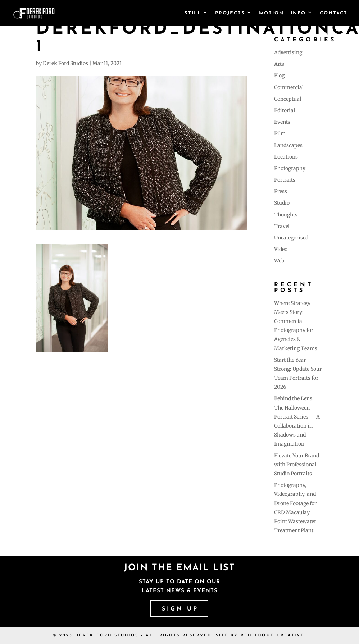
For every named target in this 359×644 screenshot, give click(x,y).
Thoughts (286, 215)
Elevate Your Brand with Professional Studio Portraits (297, 465)
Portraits (285, 180)
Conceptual (288, 99)
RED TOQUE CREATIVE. (273, 636)
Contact (334, 13)
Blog (279, 76)
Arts (279, 64)
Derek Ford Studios (65, 63)
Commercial (289, 87)
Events (282, 122)
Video (281, 249)
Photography (290, 168)
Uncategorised (291, 238)
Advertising (288, 52)
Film (280, 133)
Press (281, 191)
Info (298, 13)
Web (279, 261)
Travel (282, 226)
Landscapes (288, 145)
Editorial (285, 110)
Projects (230, 13)
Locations (286, 157)
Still (193, 13)
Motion (271, 13)
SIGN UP (180, 609)
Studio (282, 203)
